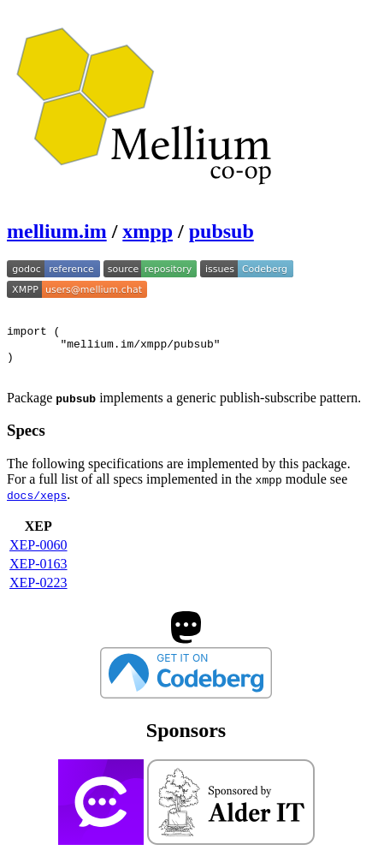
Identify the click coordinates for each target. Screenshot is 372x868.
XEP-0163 (38, 577)
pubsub (221, 231)
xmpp (148, 231)
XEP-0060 (38, 558)
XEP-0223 (38, 595)
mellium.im (57, 231)
